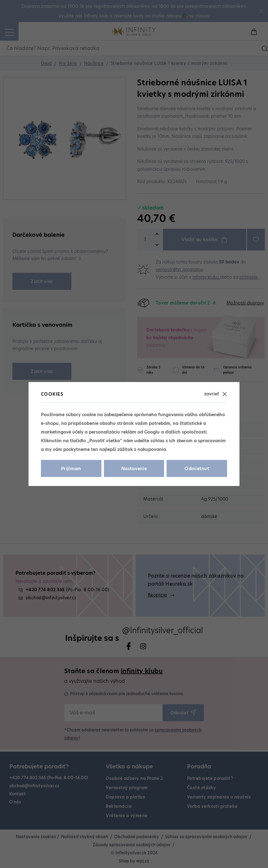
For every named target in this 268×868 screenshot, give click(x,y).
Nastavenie (134, 469)
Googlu (152, 432)
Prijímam (71, 469)
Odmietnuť (197, 469)
